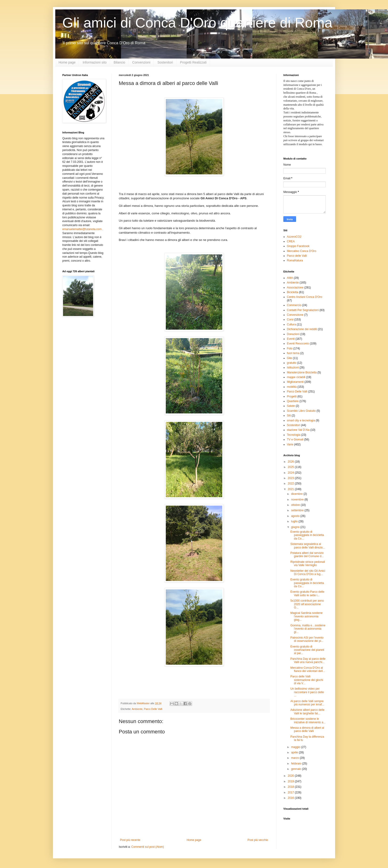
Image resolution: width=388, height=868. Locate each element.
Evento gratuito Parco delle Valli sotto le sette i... (307, 593)
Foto (290, 348)
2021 (291, 489)
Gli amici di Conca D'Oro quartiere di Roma (197, 23)
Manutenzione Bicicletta (302, 372)
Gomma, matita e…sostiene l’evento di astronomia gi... (308, 629)
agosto (296, 516)
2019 (291, 781)
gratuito (292, 363)
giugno (296, 527)
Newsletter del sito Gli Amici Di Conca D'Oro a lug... (308, 572)
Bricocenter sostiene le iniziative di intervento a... (308, 720)
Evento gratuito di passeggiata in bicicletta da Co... (307, 535)
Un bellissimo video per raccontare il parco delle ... (307, 692)
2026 (291, 462)
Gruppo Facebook (298, 246)
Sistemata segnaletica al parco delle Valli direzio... (308, 546)
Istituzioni (293, 368)
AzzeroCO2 (294, 237)
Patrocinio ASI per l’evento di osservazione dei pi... (307, 639)
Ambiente (137, 709)
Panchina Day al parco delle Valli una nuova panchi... (308, 660)
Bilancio (119, 62)
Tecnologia (294, 435)
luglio (295, 521)
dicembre (297, 494)
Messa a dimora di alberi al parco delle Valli (307, 729)
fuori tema (293, 353)
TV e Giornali (295, 440)
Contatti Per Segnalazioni (303, 310)
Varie (290, 444)
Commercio (294, 305)
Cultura (291, 324)
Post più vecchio (258, 840)
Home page (67, 62)
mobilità (292, 387)
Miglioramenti (295, 382)
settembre (298, 510)
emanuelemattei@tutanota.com (82, 229)
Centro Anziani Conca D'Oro (305, 297)
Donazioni (293, 334)
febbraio (297, 764)
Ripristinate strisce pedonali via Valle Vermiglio (308, 564)
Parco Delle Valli (153, 709)
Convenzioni (141, 62)
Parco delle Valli (297, 256)
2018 (291, 787)
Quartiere (293, 401)
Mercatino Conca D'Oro (302, 251)
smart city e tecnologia (301, 420)
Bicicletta (293, 292)
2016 (291, 798)
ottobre (296, 505)
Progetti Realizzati (193, 62)
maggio (296, 747)
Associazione (295, 288)
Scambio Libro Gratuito (301, 411)
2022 (291, 484)
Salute (291, 406)
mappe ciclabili (296, 377)
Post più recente (130, 840)
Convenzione (295, 315)
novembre (298, 500)
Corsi (290, 320)
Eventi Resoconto (298, 344)
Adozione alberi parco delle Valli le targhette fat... (307, 712)
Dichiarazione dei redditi (302, 329)
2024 (291, 473)
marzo (295, 758)
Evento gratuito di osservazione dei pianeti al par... (307, 650)
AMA (290, 278)
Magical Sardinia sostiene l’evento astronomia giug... (307, 616)
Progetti (292, 396)
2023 (291, 478)
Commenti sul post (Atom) (148, 847)
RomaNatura (295, 260)
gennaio (297, 769)
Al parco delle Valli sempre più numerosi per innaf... (307, 703)
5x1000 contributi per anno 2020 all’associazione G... (307, 604)
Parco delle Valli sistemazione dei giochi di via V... (307, 680)
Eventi (291, 339)
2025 (291, 467)
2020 (291, 776)
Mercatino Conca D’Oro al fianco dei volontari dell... (308, 669)
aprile (295, 752)
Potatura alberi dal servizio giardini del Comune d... (307, 555)
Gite (289, 358)
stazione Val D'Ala (298, 430)
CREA (291, 241)
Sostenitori (165, 62)
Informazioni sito (95, 62)
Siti (289, 416)
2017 (291, 792)
